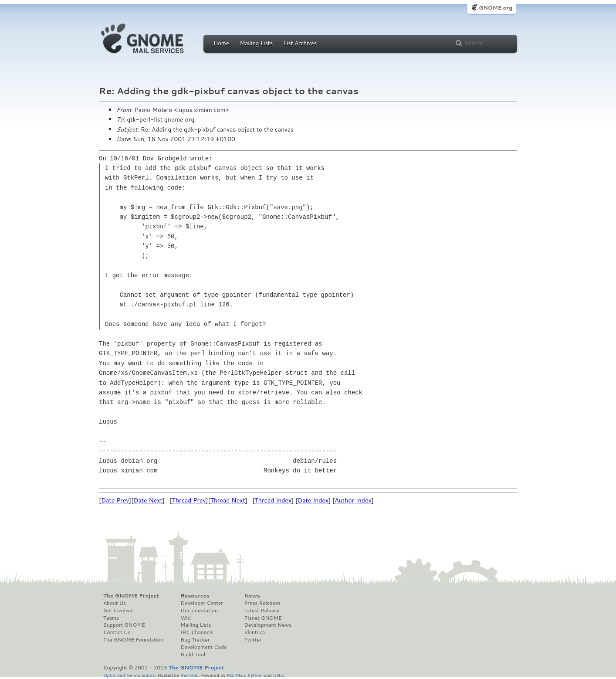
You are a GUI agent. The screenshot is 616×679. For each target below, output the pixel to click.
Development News (268, 625)
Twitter (253, 640)
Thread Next (228, 500)
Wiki (186, 618)
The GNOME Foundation (133, 640)
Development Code (204, 647)
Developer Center (202, 603)
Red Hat (189, 675)
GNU (279, 675)
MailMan (236, 675)
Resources (195, 596)
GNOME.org (496, 8)
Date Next (148, 500)
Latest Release (262, 611)
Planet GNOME (263, 618)
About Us (115, 603)
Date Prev (115, 500)
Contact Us (117, 632)
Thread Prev (189, 500)
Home (221, 43)
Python (255, 675)
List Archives (300, 43)
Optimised (114, 675)
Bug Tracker (195, 640)
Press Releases (262, 603)
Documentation (199, 611)
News (252, 596)
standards (144, 675)
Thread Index (273, 500)
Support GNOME (124, 625)
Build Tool (193, 655)
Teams (111, 618)
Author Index (353, 500)
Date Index (313, 500)
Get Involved (118, 611)
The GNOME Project (131, 596)
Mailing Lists (256, 43)
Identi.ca (254, 632)
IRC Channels (197, 632)
